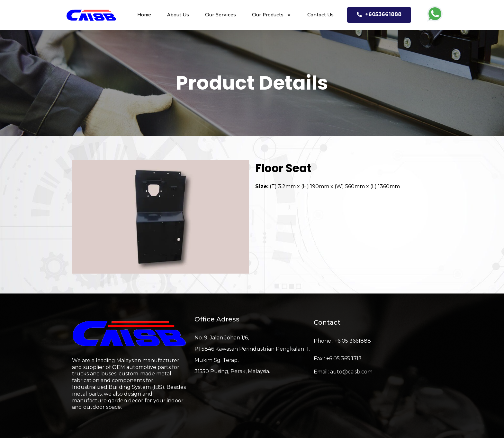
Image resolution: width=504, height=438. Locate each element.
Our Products (272, 15)
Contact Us (320, 15)
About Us (178, 15)
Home (144, 15)
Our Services (221, 15)
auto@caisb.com (351, 372)
